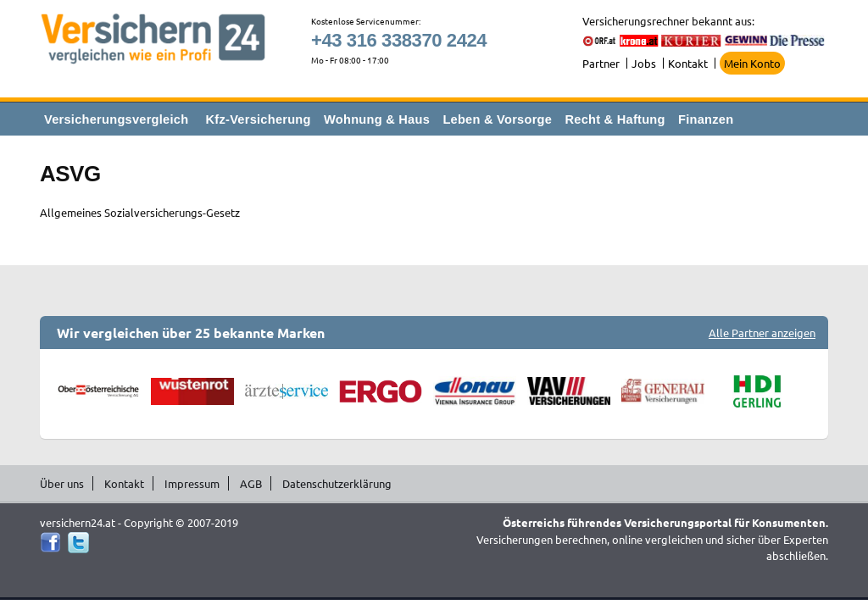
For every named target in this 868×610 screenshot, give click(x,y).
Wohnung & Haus (377, 119)
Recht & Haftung (615, 119)
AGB (251, 483)
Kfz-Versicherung (259, 119)
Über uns (62, 483)
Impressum (192, 483)
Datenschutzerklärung (337, 483)
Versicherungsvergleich (116, 119)
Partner (601, 63)
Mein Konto (752, 63)
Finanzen (706, 119)
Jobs (644, 63)
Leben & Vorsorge (497, 119)
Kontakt (688, 63)
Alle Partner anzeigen (762, 333)
